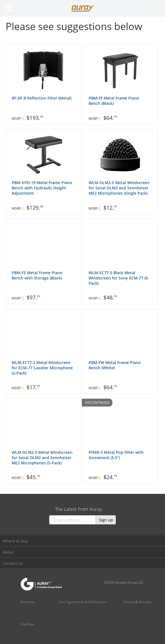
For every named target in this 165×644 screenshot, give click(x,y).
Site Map (27, 624)
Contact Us (13, 563)
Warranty (27, 602)
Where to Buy (15, 541)
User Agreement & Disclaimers (82, 602)
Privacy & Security (137, 602)
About (8, 552)
